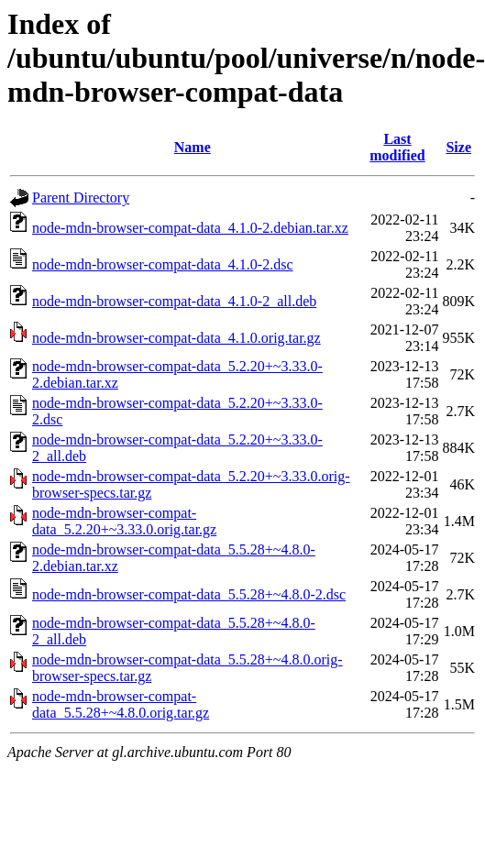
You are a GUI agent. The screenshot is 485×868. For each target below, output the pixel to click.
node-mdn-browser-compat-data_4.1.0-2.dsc (162, 264)
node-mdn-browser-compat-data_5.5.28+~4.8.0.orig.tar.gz (121, 704)
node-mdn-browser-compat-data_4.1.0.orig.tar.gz (176, 338)
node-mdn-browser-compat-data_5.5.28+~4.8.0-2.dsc (189, 594)
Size (458, 147)
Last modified (397, 147)
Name (193, 147)
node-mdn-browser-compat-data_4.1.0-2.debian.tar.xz (190, 228)
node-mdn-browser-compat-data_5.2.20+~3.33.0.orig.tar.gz (124, 521)
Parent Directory (81, 198)
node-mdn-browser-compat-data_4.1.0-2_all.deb (174, 301)
